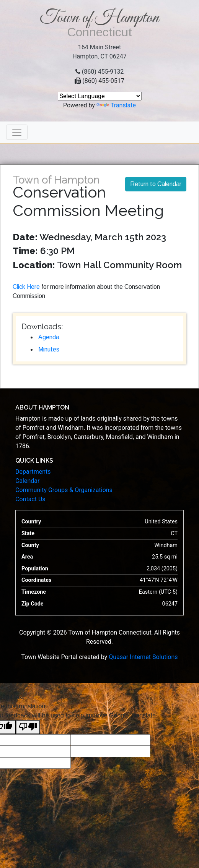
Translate (116, 105)
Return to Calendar (156, 184)
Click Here (26, 287)
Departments (33, 472)
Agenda (49, 337)
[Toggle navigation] (17, 132)
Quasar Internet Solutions (143, 657)
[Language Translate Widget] (100, 96)
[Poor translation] (28, 727)
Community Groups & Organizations (64, 490)
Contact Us (30, 499)
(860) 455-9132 (103, 72)
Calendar (27, 481)
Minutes (49, 349)
